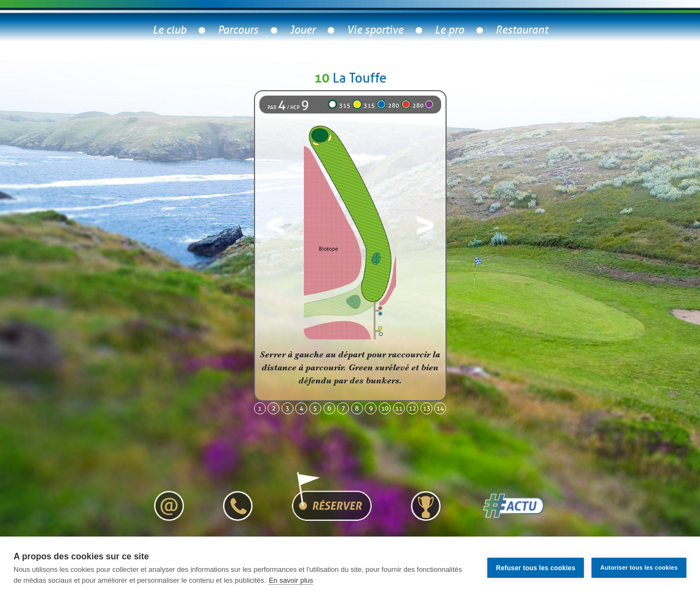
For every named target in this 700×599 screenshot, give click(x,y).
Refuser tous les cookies (536, 568)
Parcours (238, 30)
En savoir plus (291, 580)
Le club (169, 30)
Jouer (303, 30)
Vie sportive (375, 30)
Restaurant (522, 30)
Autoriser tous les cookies (639, 568)
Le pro (449, 30)
